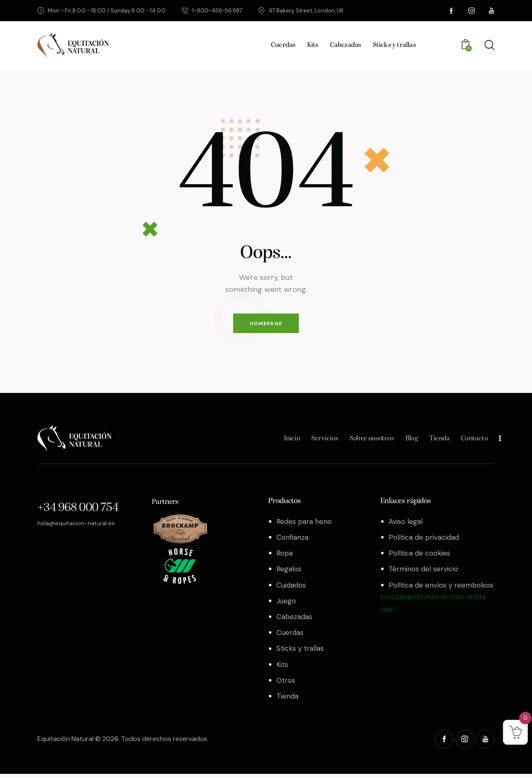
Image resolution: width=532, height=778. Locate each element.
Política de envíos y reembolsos (441, 589)
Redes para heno (304, 525)
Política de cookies (419, 557)
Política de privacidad (424, 541)
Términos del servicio (423, 573)
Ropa (284, 557)
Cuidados (291, 589)
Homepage (266, 325)
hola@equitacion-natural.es (80, 527)
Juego (286, 605)
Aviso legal (406, 525)
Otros (286, 684)
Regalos (289, 573)
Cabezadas (294, 621)
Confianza (292, 541)
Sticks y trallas (300, 652)
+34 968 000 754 (78, 512)
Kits (282, 668)
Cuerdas (290, 637)
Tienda (287, 700)
